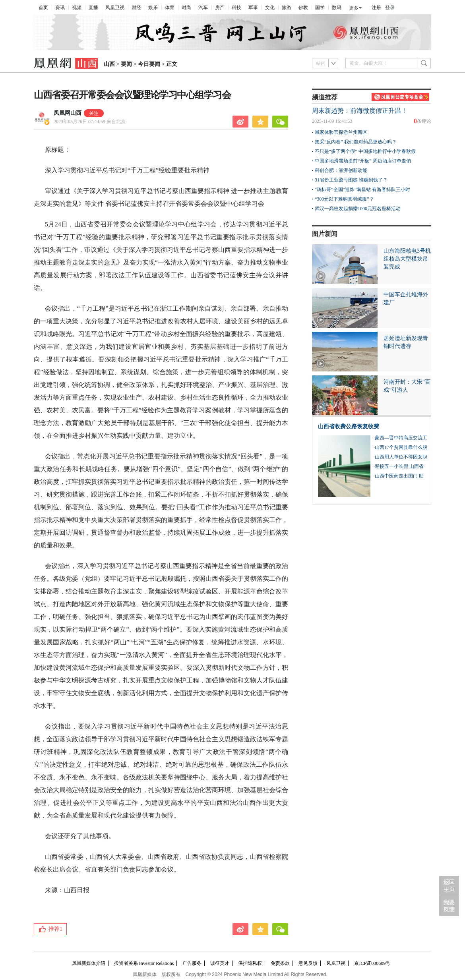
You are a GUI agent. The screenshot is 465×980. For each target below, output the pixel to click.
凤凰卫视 (115, 8)
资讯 (60, 8)
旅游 (287, 8)
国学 (320, 8)
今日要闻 (149, 64)
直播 (93, 8)
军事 (253, 8)
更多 (354, 8)
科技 (236, 8)
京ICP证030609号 (372, 963)
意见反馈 (308, 963)
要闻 (126, 64)
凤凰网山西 (68, 113)
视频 (77, 8)
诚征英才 (220, 963)
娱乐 (153, 8)
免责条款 (280, 963)
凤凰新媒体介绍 (89, 963)
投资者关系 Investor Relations (144, 963)
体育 (170, 8)
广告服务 (192, 963)
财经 (136, 8)
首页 (43, 8)
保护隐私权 (250, 963)
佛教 (303, 8)
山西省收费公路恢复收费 (349, 426)
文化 (270, 8)
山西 (109, 64)
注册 (376, 8)
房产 (220, 8)
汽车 (203, 8)
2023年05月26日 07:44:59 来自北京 (90, 122)
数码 (337, 8)
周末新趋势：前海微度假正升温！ (360, 111)
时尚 (186, 8)
